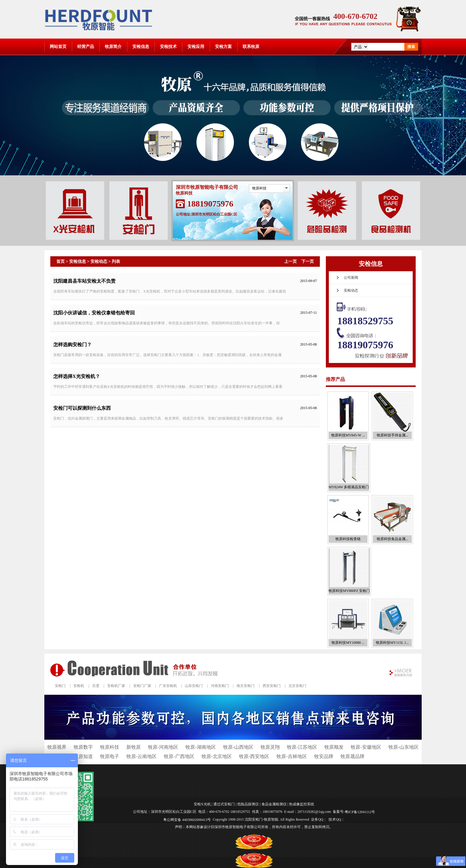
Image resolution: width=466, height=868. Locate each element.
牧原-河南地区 (163, 747)
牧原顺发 (334, 747)
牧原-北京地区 (217, 756)
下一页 (308, 262)
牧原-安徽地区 (366, 747)
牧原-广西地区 (179, 756)
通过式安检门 (224, 804)
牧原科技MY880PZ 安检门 (349, 591)
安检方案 (223, 47)
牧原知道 (83, 756)
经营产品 (86, 47)
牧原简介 (113, 47)
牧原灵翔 (270, 747)
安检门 (60, 686)
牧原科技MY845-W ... (348, 435)
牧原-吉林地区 (292, 756)
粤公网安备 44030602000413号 (187, 819)
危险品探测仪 (248, 804)
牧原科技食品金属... (392, 539)
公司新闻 (351, 278)
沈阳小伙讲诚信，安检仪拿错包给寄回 (94, 313)
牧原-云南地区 (142, 756)
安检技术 (168, 47)
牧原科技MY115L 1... (392, 643)
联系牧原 (251, 47)
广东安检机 (168, 686)
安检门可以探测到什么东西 (82, 408)
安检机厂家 (116, 686)
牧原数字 (83, 747)
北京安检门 (297, 686)
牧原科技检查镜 (348, 539)
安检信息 (141, 47)
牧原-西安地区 (254, 756)
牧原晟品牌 (352, 756)
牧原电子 (110, 756)
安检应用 (196, 47)
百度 (96, 686)
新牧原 (134, 747)
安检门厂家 (142, 686)
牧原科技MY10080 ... (348, 643)
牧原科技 (259, 188)
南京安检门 (246, 686)
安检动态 (99, 262)
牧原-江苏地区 (302, 747)
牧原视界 (57, 747)
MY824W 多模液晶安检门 (349, 487)
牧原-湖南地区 (201, 747)
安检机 (79, 686)
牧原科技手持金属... (392, 435)
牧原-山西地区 (238, 747)
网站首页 (58, 47)
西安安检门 (272, 686)
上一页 (291, 262)
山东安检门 (194, 686)
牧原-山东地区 (404, 747)
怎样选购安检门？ (72, 345)
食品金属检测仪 (274, 804)
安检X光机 (202, 804)
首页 (60, 262)
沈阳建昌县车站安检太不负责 (84, 281)
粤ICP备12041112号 (360, 812)
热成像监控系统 (302, 804)
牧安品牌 (324, 756)
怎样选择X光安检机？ (77, 376)
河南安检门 (220, 686)
